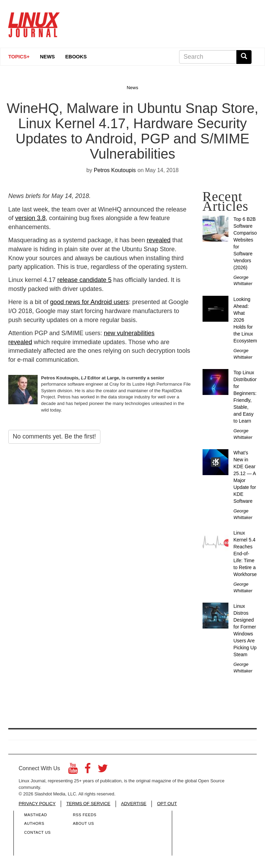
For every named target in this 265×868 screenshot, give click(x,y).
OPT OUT (167, 804)
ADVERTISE (134, 804)
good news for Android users (89, 302)
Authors (34, 823)
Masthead (36, 815)
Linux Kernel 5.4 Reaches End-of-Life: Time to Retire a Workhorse (245, 554)
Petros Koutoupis (115, 170)
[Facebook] (88, 770)
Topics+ (19, 57)
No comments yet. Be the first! (54, 436)
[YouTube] (73, 770)
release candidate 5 (84, 280)
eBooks (76, 57)
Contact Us (37, 832)
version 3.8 (30, 218)
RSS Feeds (85, 815)
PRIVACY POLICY (37, 804)
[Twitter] (103, 770)
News (47, 57)
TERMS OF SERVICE (88, 804)
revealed (159, 240)
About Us (83, 823)
